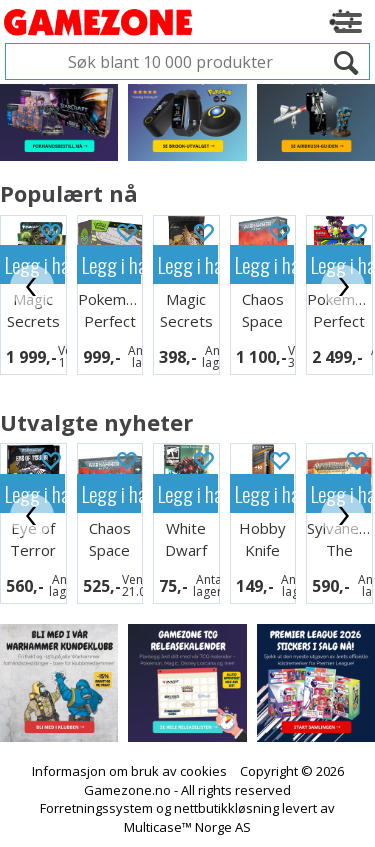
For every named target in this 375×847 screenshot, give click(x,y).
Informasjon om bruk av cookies (129, 771)
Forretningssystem (96, 808)
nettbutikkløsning (226, 808)
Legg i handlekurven (112, 264)
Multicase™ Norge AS (187, 827)
